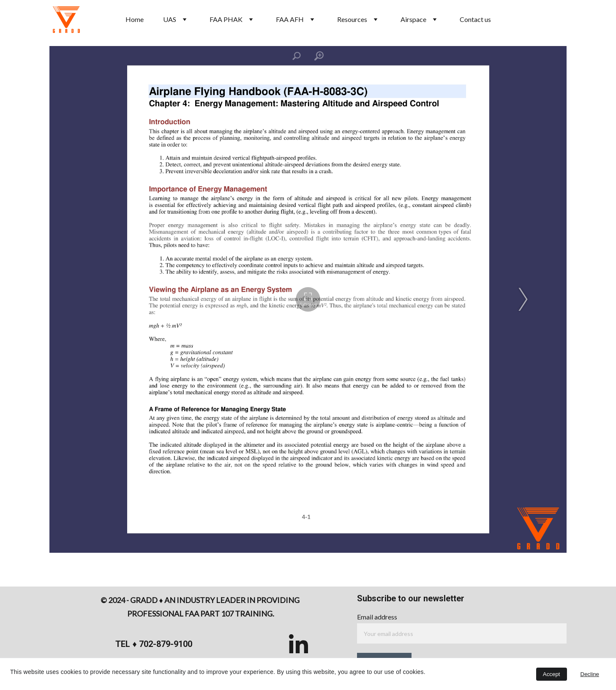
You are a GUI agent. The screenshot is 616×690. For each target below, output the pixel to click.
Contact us (475, 19)
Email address (377, 617)
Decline (590, 674)
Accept (552, 674)
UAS (170, 19)
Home (135, 19)
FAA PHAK (226, 19)
